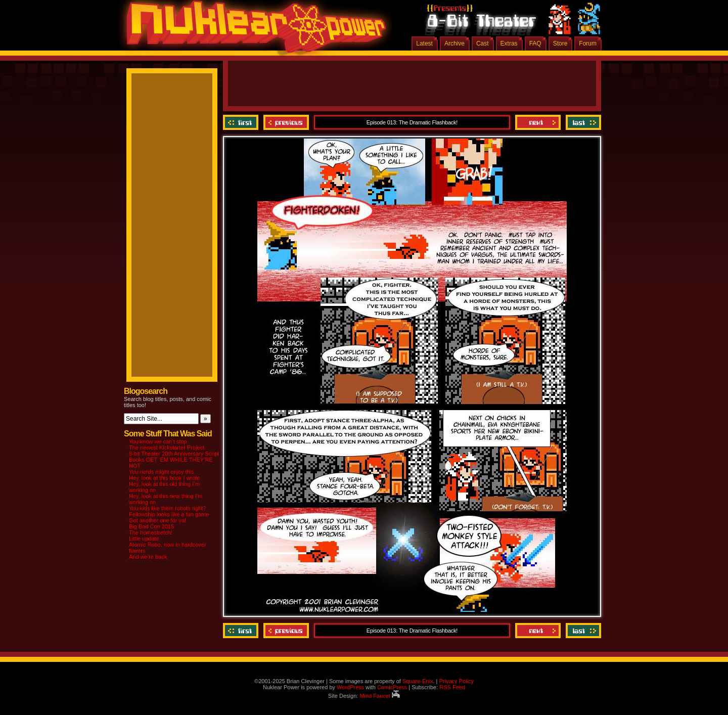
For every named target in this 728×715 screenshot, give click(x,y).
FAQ (535, 43)
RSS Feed (452, 687)
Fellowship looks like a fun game (169, 514)
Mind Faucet (380, 696)
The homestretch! (151, 532)
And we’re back (148, 557)
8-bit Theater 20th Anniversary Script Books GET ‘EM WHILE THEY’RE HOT (174, 460)
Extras (509, 43)
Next (538, 122)
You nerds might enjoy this (162, 472)
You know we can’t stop (158, 441)
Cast (483, 43)
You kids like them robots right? (167, 508)
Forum (588, 43)
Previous (286, 122)
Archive (454, 43)
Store (560, 43)
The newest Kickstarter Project (167, 448)
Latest (424, 43)
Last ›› (582, 122)
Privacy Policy (456, 681)
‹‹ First (242, 122)
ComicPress (392, 687)
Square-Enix (418, 681)
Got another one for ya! (157, 520)
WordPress (350, 687)
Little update (144, 539)
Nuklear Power (253, 30)
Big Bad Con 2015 (151, 526)
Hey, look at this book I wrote (164, 478)
